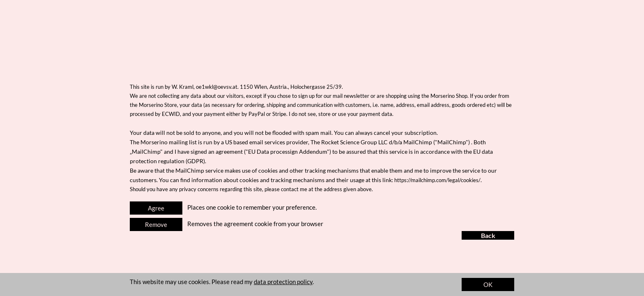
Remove (156, 224)
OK (488, 284)
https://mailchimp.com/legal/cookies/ (437, 180)
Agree (156, 208)
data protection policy (283, 282)
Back (488, 235)
